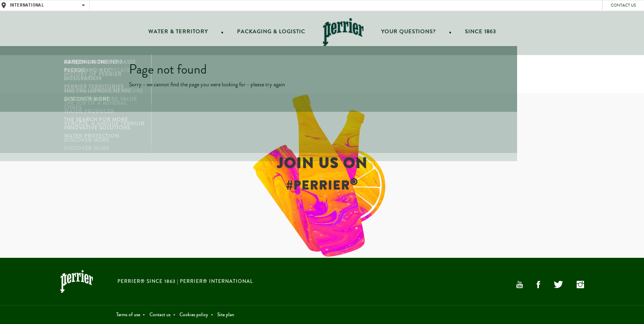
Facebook (538, 285)
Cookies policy (194, 315)
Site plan (226, 315)
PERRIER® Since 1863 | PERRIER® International (185, 281)
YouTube (520, 285)
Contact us (623, 5)
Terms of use (128, 315)
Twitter (558, 285)
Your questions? (406, 34)
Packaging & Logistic (272, 34)
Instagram (580, 285)
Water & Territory (183, 34)
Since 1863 (474, 34)
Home (342, 34)
